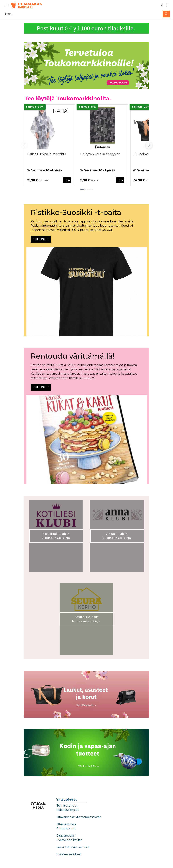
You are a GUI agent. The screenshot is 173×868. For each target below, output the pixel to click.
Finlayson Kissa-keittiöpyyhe (100, 154)
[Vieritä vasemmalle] (24, 145)
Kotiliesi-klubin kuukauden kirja (56, 536)
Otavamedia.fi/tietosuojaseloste (79, 817)
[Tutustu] (87, 292)
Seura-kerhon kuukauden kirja (86, 619)
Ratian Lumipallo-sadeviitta (47, 154)
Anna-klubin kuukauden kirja (117, 536)
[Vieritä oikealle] (149, 145)
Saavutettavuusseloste (73, 847)
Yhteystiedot (67, 800)
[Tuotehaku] (86, 14)
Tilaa (67, 180)
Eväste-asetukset (69, 854)
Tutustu (41, 239)
